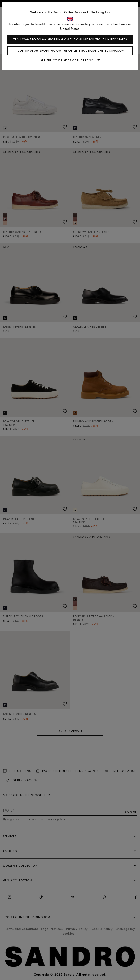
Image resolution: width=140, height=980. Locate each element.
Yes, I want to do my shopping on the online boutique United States (70, 39)
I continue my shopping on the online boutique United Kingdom (70, 51)
